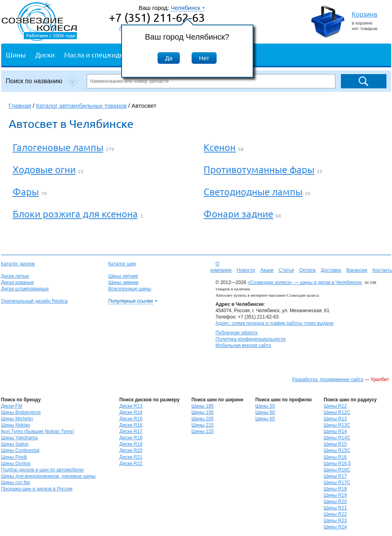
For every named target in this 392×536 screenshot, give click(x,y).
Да (169, 58)
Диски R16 (131, 425)
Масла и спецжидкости (101, 54)
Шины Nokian (16, 425)
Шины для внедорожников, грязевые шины (49, 476)
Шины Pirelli (14, 457)
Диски (45, 54)
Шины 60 (265, 412)
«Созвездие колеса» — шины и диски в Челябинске (304, 282)
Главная (20, 106)
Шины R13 (335, 419)
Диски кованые (18, 282)
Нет (204, 58)
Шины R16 (335, 457)
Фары (26, 192)
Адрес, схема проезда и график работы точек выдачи (274, 323)
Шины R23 (335, 521)
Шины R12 (335, 406)
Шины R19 (335, 495)
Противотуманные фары (259, 169)
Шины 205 (202, 419)
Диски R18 (131, 438)
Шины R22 (335, 514)
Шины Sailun (15, 444)
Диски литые (15, 276)
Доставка (331, 270)
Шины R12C (337, 412)
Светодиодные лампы (253, 192)
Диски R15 (131, 419)
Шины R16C (337, 470)
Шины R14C (337, 438)
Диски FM (12, 406)
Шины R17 (335, 476)
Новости (246, 270)
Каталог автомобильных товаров (81, 106)
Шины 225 (202, 431)
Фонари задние (238, 214)
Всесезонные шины (130, 289)
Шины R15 (335, 444)
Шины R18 (335, 489)
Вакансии (357, 270)
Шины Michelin (17, 419)
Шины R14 (335, 431)
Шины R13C (337, 425)
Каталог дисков (18, 264)
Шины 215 (202, 425)
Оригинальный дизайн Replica (34, 301)
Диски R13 (131, 406)
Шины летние (123, 276)
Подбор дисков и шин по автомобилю (43, 470)
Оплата (307, 270)
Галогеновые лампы (58, 147)
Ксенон (220, 147)
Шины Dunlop (16, 464)
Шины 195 (202, 412)
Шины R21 (335, 508)
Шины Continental (20, 450)
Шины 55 (265, 406)
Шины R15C (337, 450)
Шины (16, 54)
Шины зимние (123, 282)
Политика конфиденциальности (250, 339)
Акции (267, 270)
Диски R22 (131, 464)
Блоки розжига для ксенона (75, 214)
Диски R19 (131, 444)
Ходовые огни (44, 169)
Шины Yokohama (20, 438)
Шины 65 (265, 419)
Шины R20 (335, 502)
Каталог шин (122, 264)
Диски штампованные (25, 289)
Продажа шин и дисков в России (37, 489)
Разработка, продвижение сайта (328, 380)
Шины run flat (16, 483)
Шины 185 (202, 406)
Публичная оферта (236, 333)
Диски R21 (131, 457)
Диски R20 (131, 450)
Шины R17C (337, 483)
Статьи (286, 270)
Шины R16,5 (337, 464)
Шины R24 (335, 527)
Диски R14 (131, 412)
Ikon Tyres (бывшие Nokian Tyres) (38, 431)
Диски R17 (131, 431)
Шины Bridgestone (21, 412)
